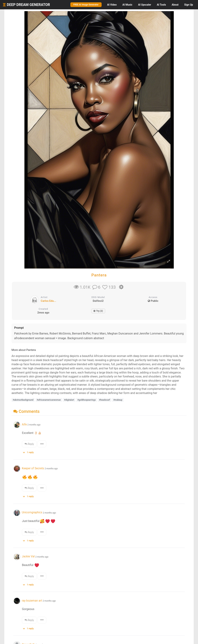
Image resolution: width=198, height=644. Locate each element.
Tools (161, 5)
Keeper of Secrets (33, 468)
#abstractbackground (23, 400)
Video (112, 5)
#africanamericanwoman (49, 400)
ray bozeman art (32, 601)
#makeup (118, 400)
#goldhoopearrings (87, 400)
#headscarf (105, 400)
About (175, 5)
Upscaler (145, 5)
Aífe (24, 424)
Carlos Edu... (48, 301)
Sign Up (189, 5)
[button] (29, 452)
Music (127, 5)
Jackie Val (29, 556)
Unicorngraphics (32, 512)
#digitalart (69, 400)
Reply (29, 444)
